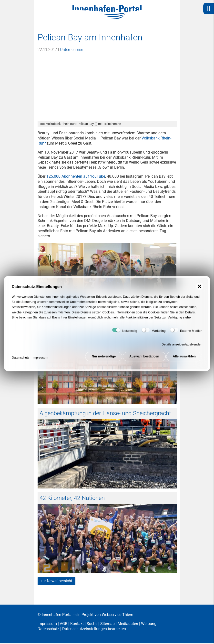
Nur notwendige (102, 359)
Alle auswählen (184, 359)
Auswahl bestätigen (143, 359)
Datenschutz (20, 359)
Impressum (40, 359)
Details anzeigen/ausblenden (182, 347)
